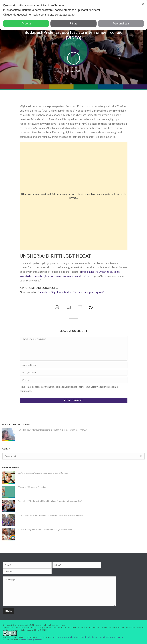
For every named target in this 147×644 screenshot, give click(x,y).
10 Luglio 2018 (74, 71)
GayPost (75, 67)
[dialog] (73, 15)
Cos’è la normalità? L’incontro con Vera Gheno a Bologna (43, 473)
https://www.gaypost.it (31, 640)
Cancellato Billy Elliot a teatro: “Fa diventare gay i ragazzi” (71, 292)
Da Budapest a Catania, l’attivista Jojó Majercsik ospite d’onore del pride (50, 515)
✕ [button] (143, 4)
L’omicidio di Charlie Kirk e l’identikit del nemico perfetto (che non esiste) (50, 501)
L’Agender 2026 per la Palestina (32, 487)
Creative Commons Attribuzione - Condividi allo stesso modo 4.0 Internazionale (86, 637)
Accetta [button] (26, 24)
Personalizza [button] (121, 24)
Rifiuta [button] (73, 24)
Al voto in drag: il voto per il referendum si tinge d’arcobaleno (45, 530)
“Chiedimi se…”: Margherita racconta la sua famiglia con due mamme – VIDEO (52, 430)
